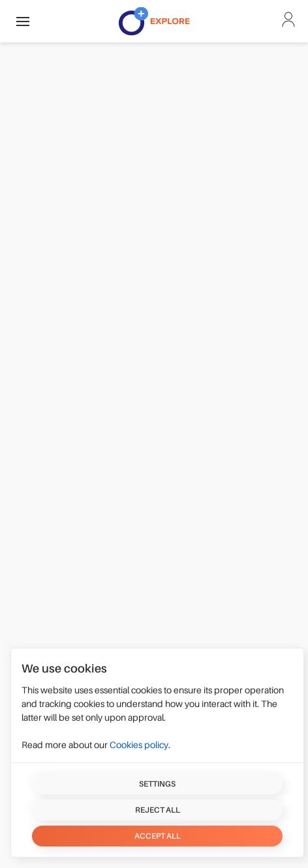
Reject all (158, 810)
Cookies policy (139, 745)
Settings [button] (157, 784)
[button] (23, 21)
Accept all (158, 836)
